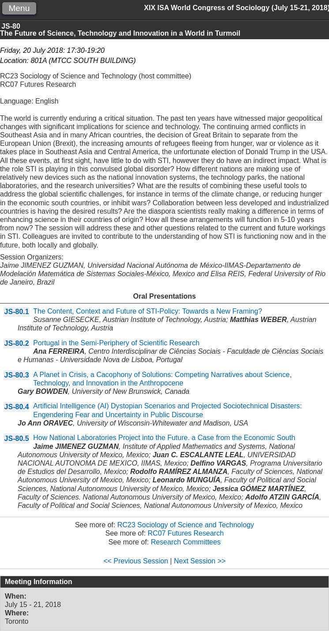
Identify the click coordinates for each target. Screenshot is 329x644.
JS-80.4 (17, 407)
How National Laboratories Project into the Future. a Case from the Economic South (164, 438)
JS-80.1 (17, 312)
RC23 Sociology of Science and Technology (186, 525)
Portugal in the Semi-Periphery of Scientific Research (116, 343)
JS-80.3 (17, 375)
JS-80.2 (17, 343)
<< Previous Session (136, 561)
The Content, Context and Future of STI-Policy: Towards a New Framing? (148, 311)
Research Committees (186, 542)
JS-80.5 (17, 439)
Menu (19, 8)
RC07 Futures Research (186, 533)
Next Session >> (200, 561)
